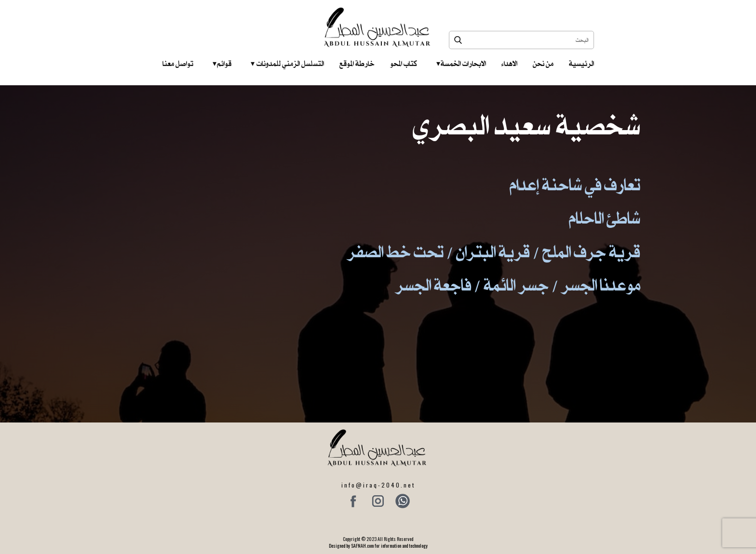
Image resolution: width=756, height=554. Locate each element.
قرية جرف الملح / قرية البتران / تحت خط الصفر (494, 252)
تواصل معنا (178, 64)
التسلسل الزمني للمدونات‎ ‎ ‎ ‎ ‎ (287, 64)
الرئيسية (581, 64)
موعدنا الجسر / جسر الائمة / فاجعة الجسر (518, 285)
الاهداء (509, 64)
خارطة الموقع (357, 64)
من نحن (543, 64)
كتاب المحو (404, 64)
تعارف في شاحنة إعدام (575, 185)
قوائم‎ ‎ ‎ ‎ (222, 64)
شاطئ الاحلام (605, 218)
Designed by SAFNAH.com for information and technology (378, 546)
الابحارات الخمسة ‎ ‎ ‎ (461, 64)
